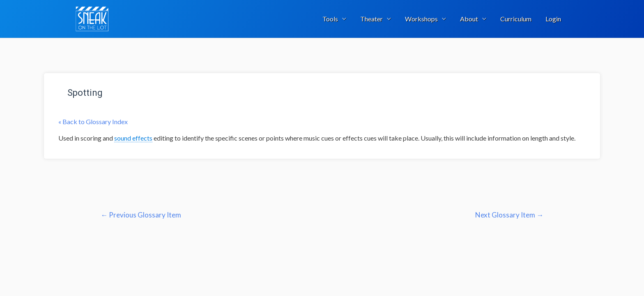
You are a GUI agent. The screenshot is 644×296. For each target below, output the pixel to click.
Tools (330, 19)
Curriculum (516, 19)
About (469, 19)
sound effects (133, 138)
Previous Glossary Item (141, 215)
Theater (371, 19)
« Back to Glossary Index (93, 121)
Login (553, 19)
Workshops (421, 19)
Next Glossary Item (509, 215)
